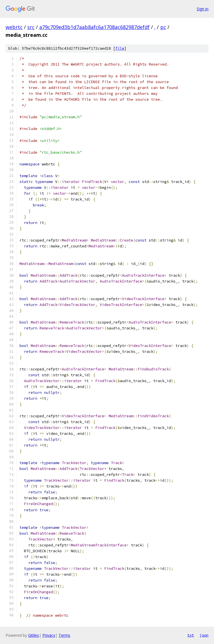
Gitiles (34, 635)
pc (163, 27)
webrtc (14, 27)
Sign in (203, 9)
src (31, 27)
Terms (64, 635)
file (120, 48)
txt (191, 635)
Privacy (49, 635)
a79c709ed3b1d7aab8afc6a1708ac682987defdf (94, 27)
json (204, 635)
